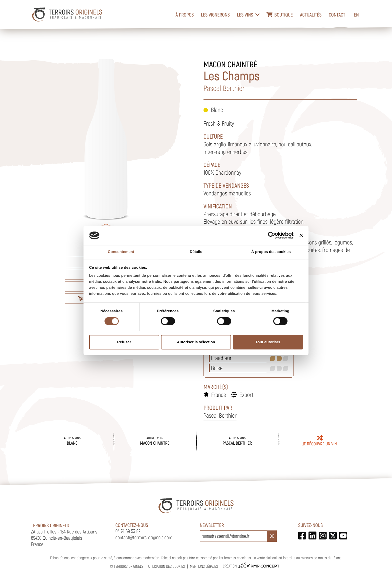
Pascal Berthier (220, 415)
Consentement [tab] (121, 252)
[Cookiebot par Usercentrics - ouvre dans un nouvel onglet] (272, 235)
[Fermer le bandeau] (301, 235)
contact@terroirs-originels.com (144, 537)
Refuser (124, 342)
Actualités (311, 15)
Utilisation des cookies (166, 566)
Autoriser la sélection (196, 342)
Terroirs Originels (128, 566)
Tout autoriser (268, 342)
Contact (337, 15)
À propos (185, 15)
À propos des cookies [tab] (271, 252)
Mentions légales (204, 566)
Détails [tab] (196, 252)
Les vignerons (215, 15)
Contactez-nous (132, 525)
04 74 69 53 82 (128, 531)
